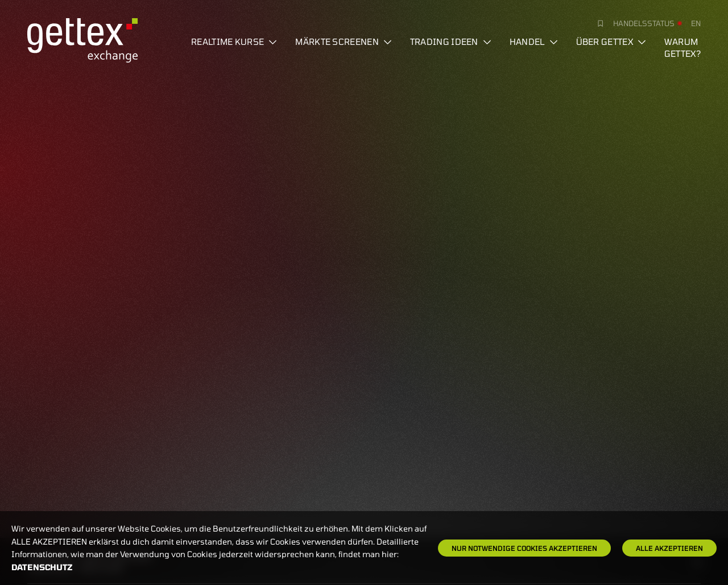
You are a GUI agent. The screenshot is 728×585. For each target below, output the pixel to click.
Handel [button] (534, 42)
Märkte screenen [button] (344, 42)
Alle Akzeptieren (669, 548)
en (696, 23)
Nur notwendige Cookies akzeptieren (524, 548)
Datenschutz (42, 567)
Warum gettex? (682, 47)
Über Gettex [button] (611, 42)
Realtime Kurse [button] (234, 42)
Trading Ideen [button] (451, 42)
